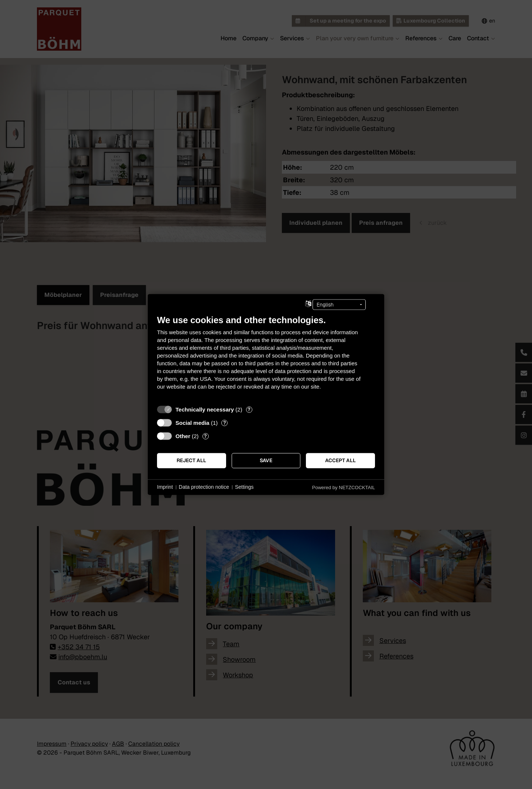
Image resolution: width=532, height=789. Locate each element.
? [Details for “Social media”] (225, 423)
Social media (192, 423)
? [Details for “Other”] (205, 436)
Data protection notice (204, 487)
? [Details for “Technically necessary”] (249, 409)
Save (266, 460)
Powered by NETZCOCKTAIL (344, 487)
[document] (266, 358)
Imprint (165, 487)
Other (183, 436)
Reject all (191, 460)
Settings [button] (244, 487)
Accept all (340, 460)
